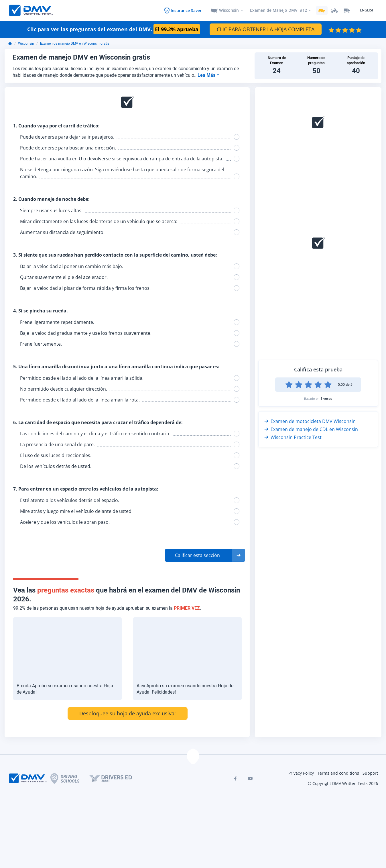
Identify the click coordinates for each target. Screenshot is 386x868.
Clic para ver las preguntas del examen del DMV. (114, 30)
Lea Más (207, 75)
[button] (205, 556)
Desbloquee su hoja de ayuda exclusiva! (128, 713)
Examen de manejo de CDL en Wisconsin (311, 429)
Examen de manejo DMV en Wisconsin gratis (75, 44)
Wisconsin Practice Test (293, 437)
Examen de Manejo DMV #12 (278, 10)
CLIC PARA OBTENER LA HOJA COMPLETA (266, 29)
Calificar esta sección (197, 556)
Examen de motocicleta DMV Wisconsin (310, 421)
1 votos (326, 398)
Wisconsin (229, 10)
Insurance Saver (186, 10)
